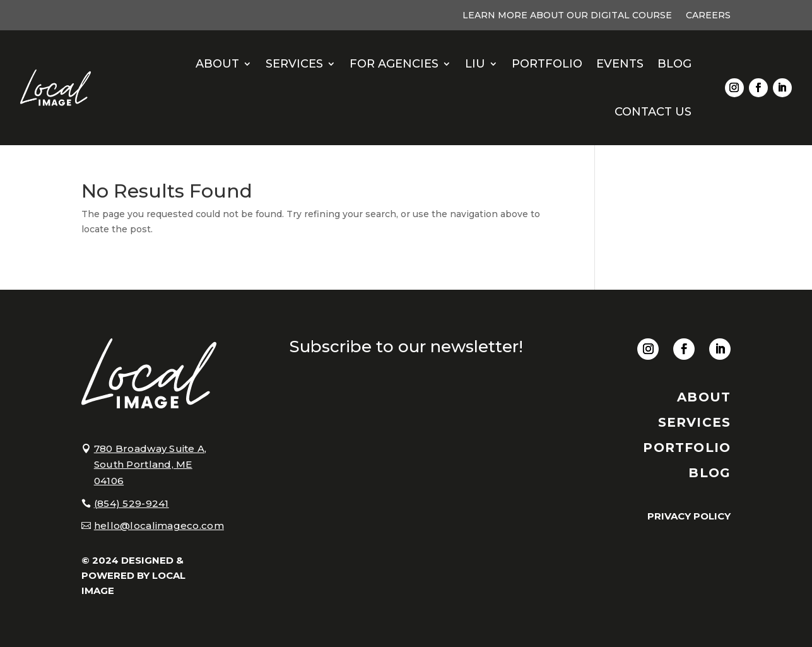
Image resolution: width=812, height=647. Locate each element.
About (217, 64)
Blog (674, 64)
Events (620, 64)
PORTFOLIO (687, 448)
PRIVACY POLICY (689, 516)
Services (294, 64)
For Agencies (394, 64)
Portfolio (547, 64)
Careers (708, 16)
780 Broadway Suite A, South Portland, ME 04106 (150, 465)
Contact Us (653, 112)
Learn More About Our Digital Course (567, 16)
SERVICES (695, 422)
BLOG (709, 473)
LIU (475, 64)
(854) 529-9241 (132, 503)
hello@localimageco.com (159, 525)
